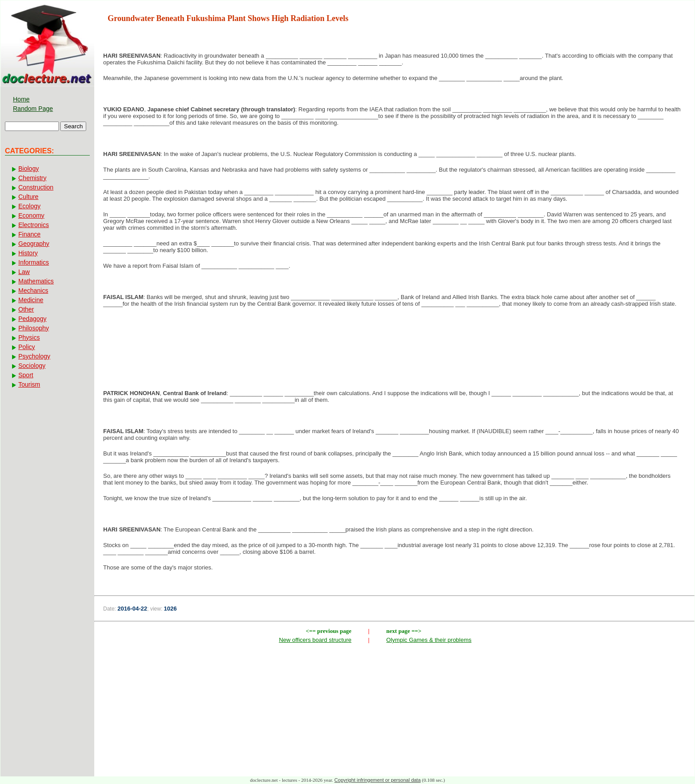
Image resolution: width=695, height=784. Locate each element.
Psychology (34, 356)
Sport (26, 375)
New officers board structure (315, 640)
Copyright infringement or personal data (378, 780)
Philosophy (34, 328)
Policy (27, 347)
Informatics (33, 262)
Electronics (33, 225)
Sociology (32, 366)
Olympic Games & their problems (429, 640)
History (28, 253)
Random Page (33, 109)
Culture (28, 197)
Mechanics (33, 291)
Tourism (29, 384)
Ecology (29, 206)
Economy (31, 215)
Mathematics (36, 281)
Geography (34, 244)
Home (21, 99)
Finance (29, 234)
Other (26, 309)
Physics (29, 337)
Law (24, 272)
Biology (29, 169)
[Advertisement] (394, 343)
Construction (36, 187)
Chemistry (32, 178)
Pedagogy (32, 319)
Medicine (31, 300)
